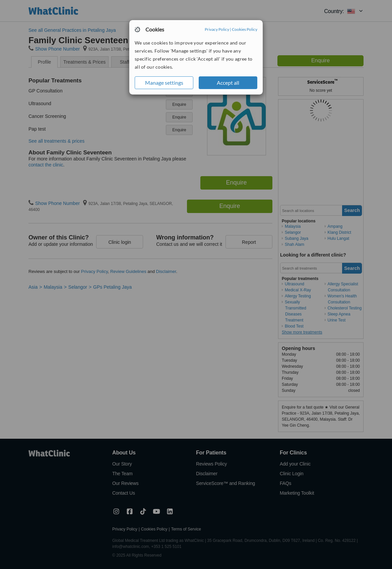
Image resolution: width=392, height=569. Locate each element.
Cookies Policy (245, 29)
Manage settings (164, 83)
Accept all (228, 83)
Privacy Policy (217, 29)
